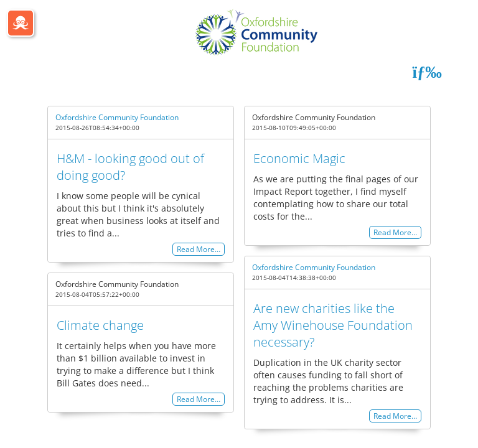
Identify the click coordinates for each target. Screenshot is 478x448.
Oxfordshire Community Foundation (117, 117)
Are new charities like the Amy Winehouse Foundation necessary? (333, 325)
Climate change (100, 325)
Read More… (199, 249)
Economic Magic (299, 158)
